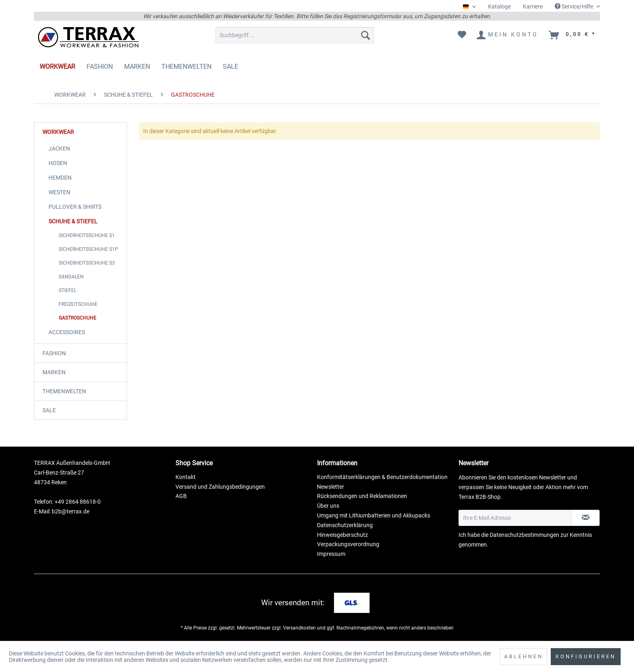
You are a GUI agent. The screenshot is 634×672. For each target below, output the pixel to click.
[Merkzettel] (462, 35)
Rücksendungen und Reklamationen (362, 496)
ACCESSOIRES (67, 332)
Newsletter (331, 487)
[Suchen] (366, 35)
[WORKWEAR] (57, 67)
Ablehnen (524, 656)
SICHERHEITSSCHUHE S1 (87, 235)
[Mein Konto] (508, 35)
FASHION (54, 353)
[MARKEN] (137, 67)
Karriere (533, 6)
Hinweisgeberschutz (342, 535)
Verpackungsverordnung (348, 544)
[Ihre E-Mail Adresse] (515, 518)
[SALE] (230, 67)
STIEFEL (68, 290)
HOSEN (58, 163)
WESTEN (59, 192)
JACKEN (59, 148)
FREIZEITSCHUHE (78, 304)
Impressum (331, 554)
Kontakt (186, 477)
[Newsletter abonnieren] (585, 518)
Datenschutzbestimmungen (524, 535)
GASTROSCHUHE (77, 318)
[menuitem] (499, 7)
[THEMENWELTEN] (186, 67)
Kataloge (499, 6)
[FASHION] (100, 67)
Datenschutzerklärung (345, 525)
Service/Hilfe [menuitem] (575, 6)
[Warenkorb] (573, 35)
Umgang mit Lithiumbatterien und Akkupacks (374, 515)
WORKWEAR (58, 132)
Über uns (328, 506)
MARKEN (54, 372)
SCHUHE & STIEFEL (73, 221)
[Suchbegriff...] (295, 35)
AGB (181, 496)
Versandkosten (299, 628)
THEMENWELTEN (64, 391)
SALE (49, 410)
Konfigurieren (586, 656)
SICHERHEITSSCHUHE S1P (88, 249)
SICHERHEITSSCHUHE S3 (87, 263)
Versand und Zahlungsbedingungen (220, 487)
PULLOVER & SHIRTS (75, 207)
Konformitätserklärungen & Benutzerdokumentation (382, 477)
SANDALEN (71, 277)
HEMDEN (60, 178)
